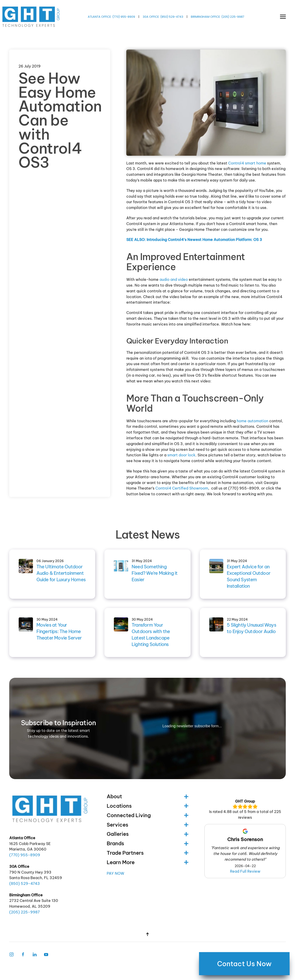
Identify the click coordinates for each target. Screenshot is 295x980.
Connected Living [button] (147, 815)
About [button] (147, 796)
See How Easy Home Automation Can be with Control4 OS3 (60, 120)
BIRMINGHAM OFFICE (205, 17)
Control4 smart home (247, 163)
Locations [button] (147, 806)
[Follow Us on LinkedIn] (35, 954)
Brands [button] (147, 843)
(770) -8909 (124, 17)
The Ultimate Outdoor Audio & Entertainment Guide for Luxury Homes (61, 573)
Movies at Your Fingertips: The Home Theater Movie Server (59, 631)
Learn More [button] (147, 862)
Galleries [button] (147, 834)
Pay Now (115, 873)
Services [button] (147, 825)
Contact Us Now (244, 964)
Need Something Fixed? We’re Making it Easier (155, 573)
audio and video (174, 279)
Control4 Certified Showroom (182, 488)
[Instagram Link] (12, 954)
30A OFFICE (151, 17)
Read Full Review (245, 871)
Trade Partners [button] (147, 853)
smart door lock (181, 455)
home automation (252, 421)
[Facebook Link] (23, 954)
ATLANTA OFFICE (99, 17)
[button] (283, 17)
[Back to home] (31, 17)
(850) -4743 (172, 17)
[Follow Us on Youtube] (46, 954)
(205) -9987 (233, 17)
